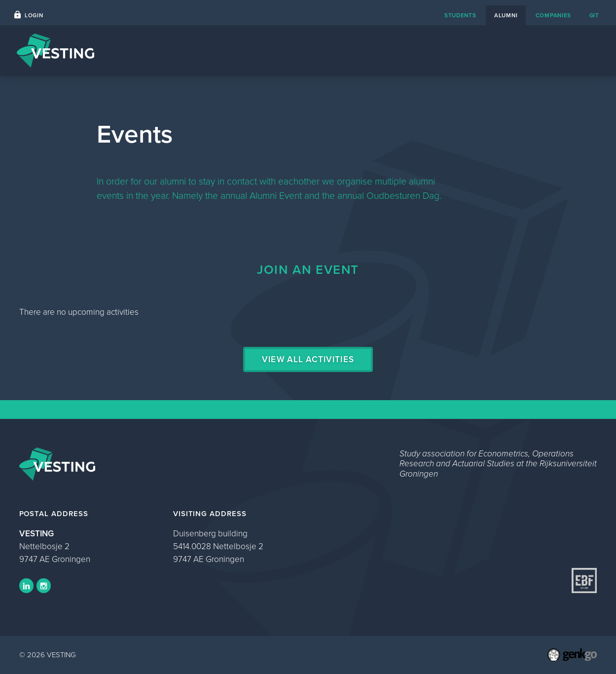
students (460, 16)
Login (34, 16)
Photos (470, 51)
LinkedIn (27, 586)
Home (429, 51)
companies (553, 16)
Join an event (308, 269)
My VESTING (567, 51)
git (594, 16)
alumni (506, 16)
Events (513, 51)
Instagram (44, 586)
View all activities (308, 359)
